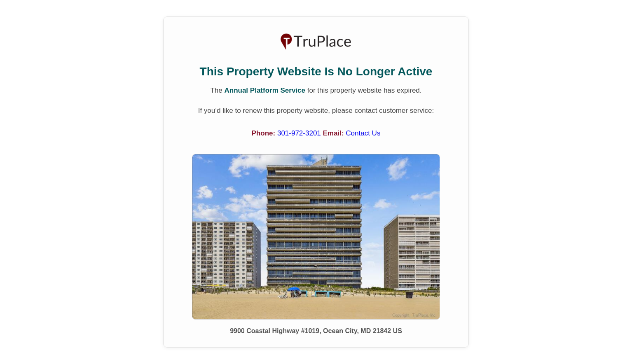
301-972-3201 (300, 133)
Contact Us (363, 133)
